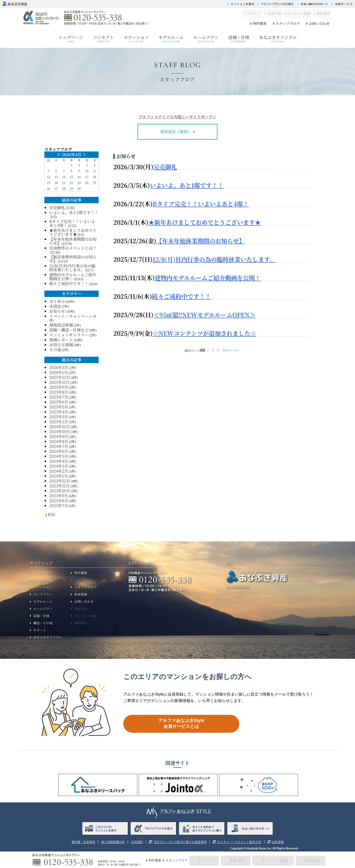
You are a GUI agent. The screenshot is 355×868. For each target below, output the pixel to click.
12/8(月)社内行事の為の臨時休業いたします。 (214, 259)
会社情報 (278, 842)
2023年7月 (59, 506)
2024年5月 (59, 456)
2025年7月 (59, 397)
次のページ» (230, 350)
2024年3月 (59, 466)
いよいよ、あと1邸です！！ (187, 185)
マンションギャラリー (69, 335)
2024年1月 (59, 476)
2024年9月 (59, 436)
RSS (50, 514)
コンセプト (103, 39)
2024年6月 (59, 451)
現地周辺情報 (61, 325)
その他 (55, 350)
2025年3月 (59, 417)
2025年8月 (59, 392)
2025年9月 (59, 387)
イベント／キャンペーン (71, 316)
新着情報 (81, 594)
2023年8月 (59, 501)
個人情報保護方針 (239, 586)
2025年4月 (59, 412)
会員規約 (137, 842)
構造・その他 (43, 623)
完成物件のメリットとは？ (73, 248)
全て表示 (57, 301)
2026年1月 (59, 372)
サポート (40, 630)
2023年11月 (60, 486)
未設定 (55, 306)
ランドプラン (43, 594)
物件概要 (260, 24)
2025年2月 (59, 422)
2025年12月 (60, 377)
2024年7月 (59, 446)
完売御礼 (165, 166)
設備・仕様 (239, 39)
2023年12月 (60, 481)
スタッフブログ (288, 24)
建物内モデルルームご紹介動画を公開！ (208, 277)
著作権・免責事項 (83, 842)
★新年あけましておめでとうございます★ (205, 222)
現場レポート (61, 340)
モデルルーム (171, 39)
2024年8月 (59, 441)
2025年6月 (59, 402)
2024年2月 (59, 471)
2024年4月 (59, 461)
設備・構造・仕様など (69, 330)
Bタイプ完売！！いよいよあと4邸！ (201, 203)
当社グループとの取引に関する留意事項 (180, 842)
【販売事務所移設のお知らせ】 (73, 259)
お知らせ (57, 311)
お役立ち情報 (61, 345)
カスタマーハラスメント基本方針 (239, 842)
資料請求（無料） (176, 132)
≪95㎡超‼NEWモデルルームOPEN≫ (204, 314)
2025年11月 (60, 382)
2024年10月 (60, 432)
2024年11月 (60, 427)
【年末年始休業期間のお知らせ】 (200, 240)
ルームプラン (206, 39)
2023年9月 (59, 496)
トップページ (71, 39)
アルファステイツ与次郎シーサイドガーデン (177, 117)
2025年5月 (59, 407)
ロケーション (136, 39)
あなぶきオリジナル (278, 39)
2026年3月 (59, 367)
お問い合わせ (319, 24)
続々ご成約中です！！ (181, 296)
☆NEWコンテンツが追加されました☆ (204, 333)
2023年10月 (60, 491)
